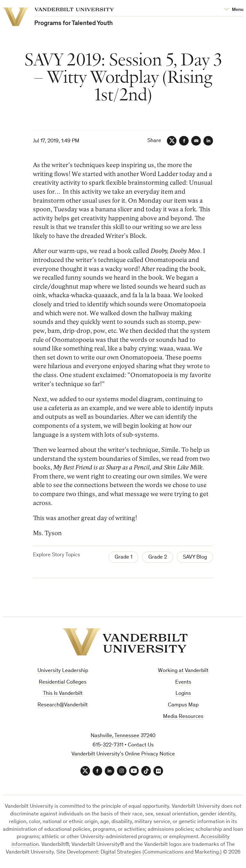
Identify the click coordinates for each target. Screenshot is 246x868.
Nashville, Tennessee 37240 (123, 736)
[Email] (196, 141)
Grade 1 (123, 557)
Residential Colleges (63, 683)
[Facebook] (184, 141)
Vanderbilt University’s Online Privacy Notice (123, 754)
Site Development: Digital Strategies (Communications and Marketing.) (139, 852)
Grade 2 (158, 557)
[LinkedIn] (208, 141)
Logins (183, 694)
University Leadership (63, 671)
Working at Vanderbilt (183, 671)
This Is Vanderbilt (63, 694)
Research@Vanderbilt (63, 705)
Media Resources (183, 717)
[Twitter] (172, 141)
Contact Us (141, 745)
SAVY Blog (195, 557)
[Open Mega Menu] (234, 10)
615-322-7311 (108, 745)
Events (183, 683)
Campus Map (183, 705)
